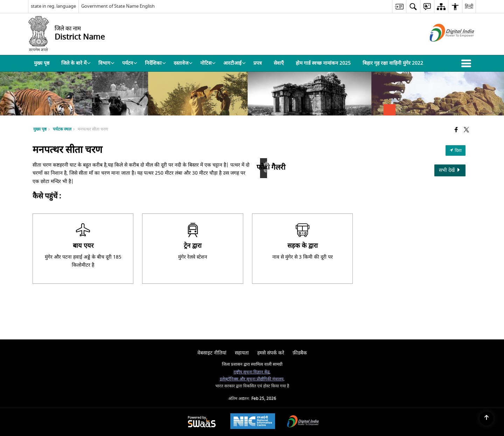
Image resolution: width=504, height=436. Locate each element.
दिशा (456, 150)
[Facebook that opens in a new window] (456, 130)
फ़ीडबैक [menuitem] (300, 353)
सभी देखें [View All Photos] (450, 170)
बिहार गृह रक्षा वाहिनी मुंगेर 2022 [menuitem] (393, 63)
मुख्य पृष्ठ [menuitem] (42, 63)
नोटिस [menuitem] (208, 63)
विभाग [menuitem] (106, 63)
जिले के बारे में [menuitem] (76, 63)
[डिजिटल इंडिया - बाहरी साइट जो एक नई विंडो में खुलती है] (443, 48)
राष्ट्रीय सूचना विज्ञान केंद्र (251, 372)
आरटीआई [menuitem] (234, 63)
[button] (468, 63)
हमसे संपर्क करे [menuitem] (271, 353)
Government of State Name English (118, 6)
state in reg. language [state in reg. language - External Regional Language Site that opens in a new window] (53, 6)
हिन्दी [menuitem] (469, 6)
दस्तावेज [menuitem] (183, 63)
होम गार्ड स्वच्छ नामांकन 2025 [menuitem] (323, 63)
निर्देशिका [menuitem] (155, 63)
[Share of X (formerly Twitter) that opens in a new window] (466, 130)
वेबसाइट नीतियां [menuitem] (212, 353)
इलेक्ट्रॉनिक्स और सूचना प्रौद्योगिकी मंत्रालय (252, 379)
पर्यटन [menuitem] (130, 63)
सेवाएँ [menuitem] (279, 63)
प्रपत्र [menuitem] (258, 63)
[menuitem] (399, 6)
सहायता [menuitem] (242, 353)
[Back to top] (486, 419)
